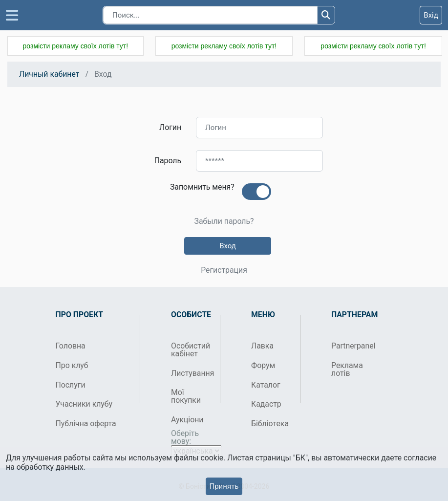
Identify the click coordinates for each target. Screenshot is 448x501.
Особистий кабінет (191, 350)
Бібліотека (270, 424)
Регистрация (224, 270)
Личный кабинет (49, 74)
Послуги (71, 385)
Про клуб (72, 365)
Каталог (266, 385)
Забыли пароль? (224, 221)
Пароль (168, 161)
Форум (263, 365)
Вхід (431, 15)
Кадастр (266, 404)
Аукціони (187, 420)
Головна (71, 346)
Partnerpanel (352, 346)
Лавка (262, 346)
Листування (192, 373)
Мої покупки (186, 396)
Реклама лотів (347, 369)
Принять (224, 486)
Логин (170, 127)
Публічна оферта (86, 424)
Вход (228, 246)
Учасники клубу (84, 404)
